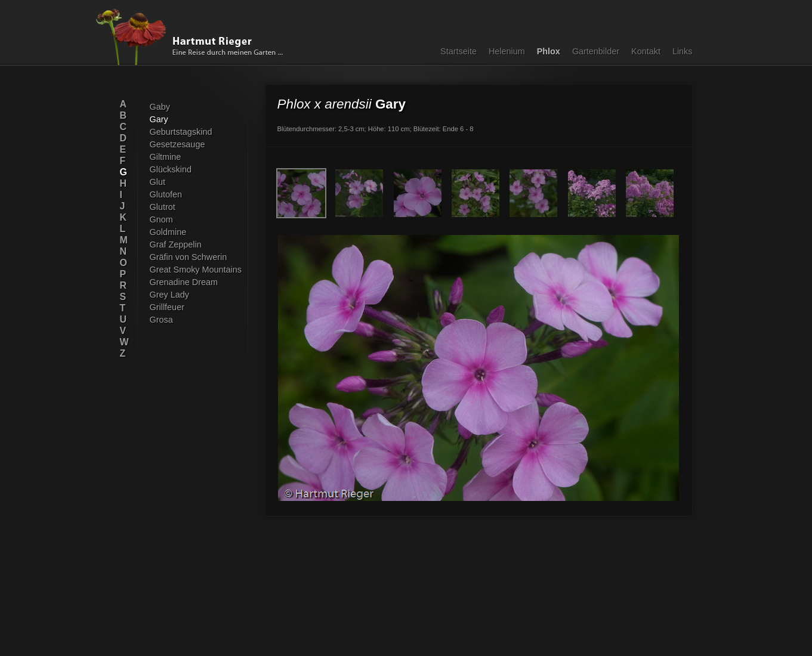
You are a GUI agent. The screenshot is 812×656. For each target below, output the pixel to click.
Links (683, 51)
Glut (158, 182)
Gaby (160, 107)
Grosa (161, 320)
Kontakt (646, 51)
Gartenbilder (596, 51)
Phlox (549, 51)
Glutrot (163, 207)
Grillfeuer (167, 307)
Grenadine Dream (184, 282)
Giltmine (166, 157)
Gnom (161, 219)
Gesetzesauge (177, 144)
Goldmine (168, 232)
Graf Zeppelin (176, 245)
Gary (159, 119)
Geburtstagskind (181, 132)
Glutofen (166, 194)
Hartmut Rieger (193, 37)
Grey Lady (169, 295)
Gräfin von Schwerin (189, 257)
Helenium (507, 51)
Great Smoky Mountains (196, 270)
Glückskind (171, 169)
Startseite (459, 51)
